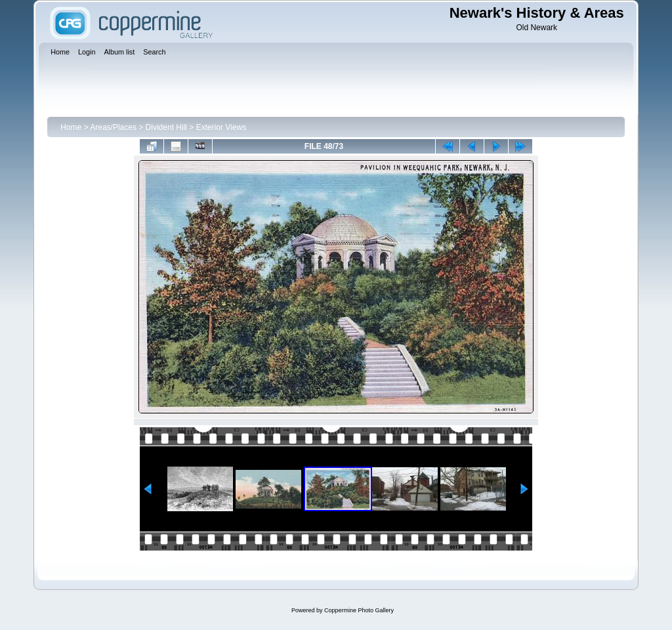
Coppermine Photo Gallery (359, 610)
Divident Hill (166, 127)
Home (71, 127)
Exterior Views (221, 127)
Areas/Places (113, 127)
